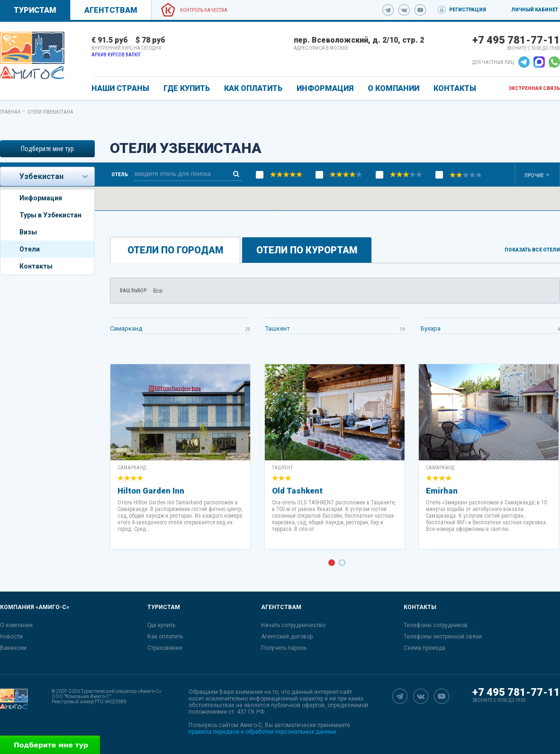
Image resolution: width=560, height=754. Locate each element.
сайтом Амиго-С (240, 725)
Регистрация (468, 10)
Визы (28, 232)
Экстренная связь (534, 88)
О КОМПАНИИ (393, 88)
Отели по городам (175, 250)
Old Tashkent (297, 491)
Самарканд (126, 328)
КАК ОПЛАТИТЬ (253, 88)
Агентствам (111, 10)
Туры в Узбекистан (50, 215)
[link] (32, 55)
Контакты (36, 266)
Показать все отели (532, 250)
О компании (16, 625)
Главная (10, 112)
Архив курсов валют (116, 55)
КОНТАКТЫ (455, 88)
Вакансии (13, 648)
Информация (41, 198)
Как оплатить (165, 637)
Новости (11, 637)
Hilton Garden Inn (151, 491)
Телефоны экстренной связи (443, 637)
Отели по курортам (307, 250)
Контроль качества (204, 10)
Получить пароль (284, 648)
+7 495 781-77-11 (516, 40)
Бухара (431, 328)
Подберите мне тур (47, 149)
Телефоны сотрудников (436, 625)
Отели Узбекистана (50, 112)
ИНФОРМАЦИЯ (325, 88)
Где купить (161, 625)
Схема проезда (425, 648)
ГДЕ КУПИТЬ (187, 88)
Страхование (165, 648)
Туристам (35, 10)
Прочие (534, 175)
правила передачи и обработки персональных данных (262, 732)
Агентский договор (287, 637)
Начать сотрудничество (293, 625)
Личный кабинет (535, 10)
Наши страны (120, 88)
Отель (120, 175)
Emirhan (442, 491)
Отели (30, 249)
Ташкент (278, 328)
